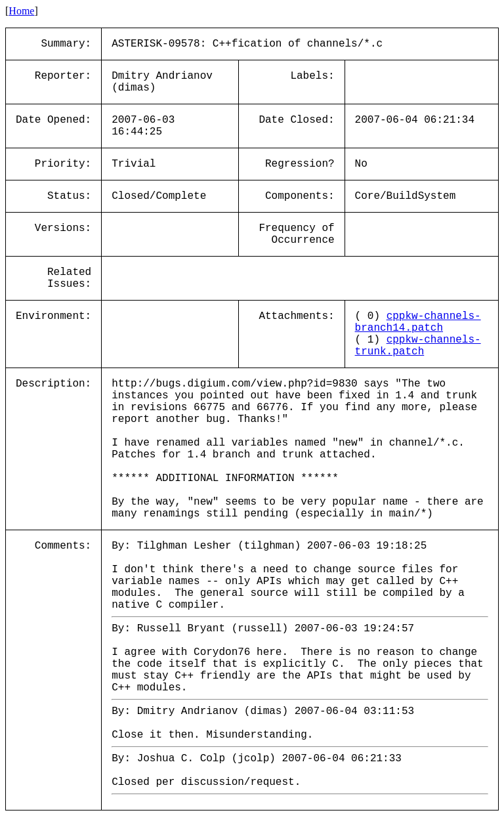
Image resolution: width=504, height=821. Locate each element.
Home (21, 11)
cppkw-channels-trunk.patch (418, 346)
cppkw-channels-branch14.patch (418, 322)
